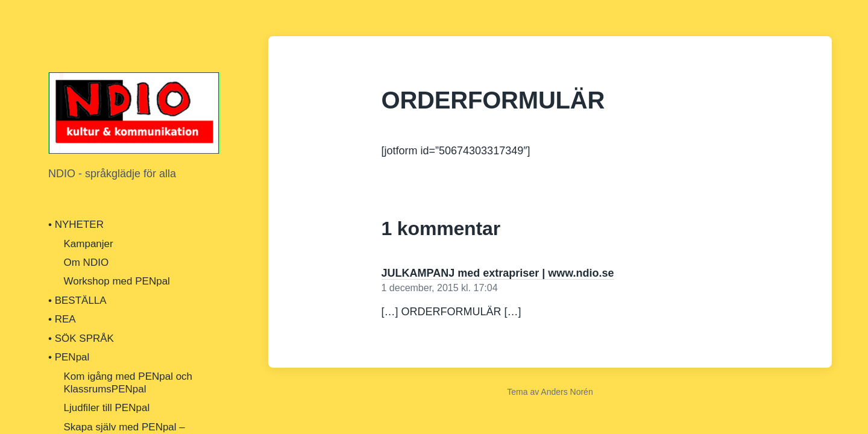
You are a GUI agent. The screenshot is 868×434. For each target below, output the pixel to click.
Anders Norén (567, 392)
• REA (62, 319)
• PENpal (69, 357)
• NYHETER (76, 225)
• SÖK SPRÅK (81, 338)
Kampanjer (89, 244)
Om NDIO (86, 263)
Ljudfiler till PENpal (107, 408)
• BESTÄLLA (77, 300)
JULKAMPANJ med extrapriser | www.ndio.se (498, 273)
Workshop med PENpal (117, 281)
